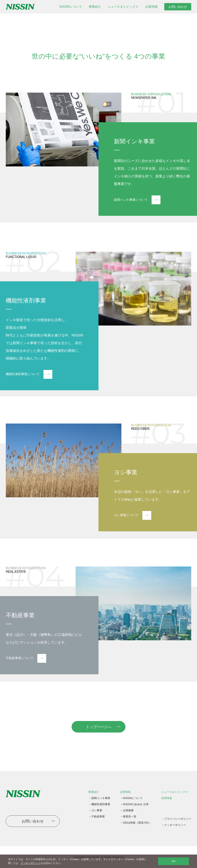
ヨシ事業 (97, 810)
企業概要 (128, 810)
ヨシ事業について (133, 515)
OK (174, 861)
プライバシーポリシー (178, 819)
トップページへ (99, 727)
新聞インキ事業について (137, 200)
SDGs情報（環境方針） (137, 823)
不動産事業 (98, 817)
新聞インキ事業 (101, 798)
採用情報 (167, 798)
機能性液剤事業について (29, 374)
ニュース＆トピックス (123, 7)
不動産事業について (26, 658)
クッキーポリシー (175, 825)
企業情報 (151, 7)
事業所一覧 (130, 817)
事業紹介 (95, 7)
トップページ (13, 18)
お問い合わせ (178, 7)
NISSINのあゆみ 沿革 (136, 804)
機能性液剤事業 (101, 804)
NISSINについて (71, 7)
